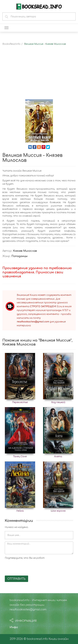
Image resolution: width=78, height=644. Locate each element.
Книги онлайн (59, 639)
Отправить (16, 579)
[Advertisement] (39, 75)
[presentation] (29, 567)
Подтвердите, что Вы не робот (25, 558)
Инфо (14, 627)
